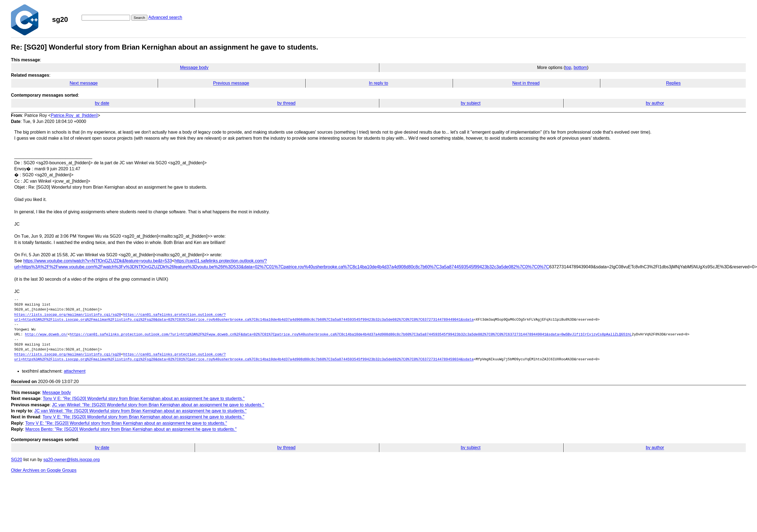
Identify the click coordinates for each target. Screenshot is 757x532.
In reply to (378, 83)
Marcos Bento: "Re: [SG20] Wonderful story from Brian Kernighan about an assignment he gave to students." (131, 429)
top (568, 67)
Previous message (231, 83)
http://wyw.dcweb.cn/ (46, 335)
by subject (471, 103)
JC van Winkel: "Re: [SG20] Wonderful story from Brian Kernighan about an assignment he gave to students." (158, 405)
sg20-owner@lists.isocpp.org (71, 460)
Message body (194, 67)
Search (139, 18)
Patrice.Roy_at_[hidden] (74, 115)
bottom (580, 67)
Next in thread (526, 83)
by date (102, 103)
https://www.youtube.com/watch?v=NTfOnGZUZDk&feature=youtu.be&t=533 (98, 261)
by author (655, 103)
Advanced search (165, 17)
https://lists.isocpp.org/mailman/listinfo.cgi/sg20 (68, 315)
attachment (75, 371)
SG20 (17, 460)
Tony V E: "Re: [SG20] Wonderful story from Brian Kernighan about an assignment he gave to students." (144, 399)
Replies (673, 83)
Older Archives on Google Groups (44, 470)
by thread (286, 103)
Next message (84, 83)
